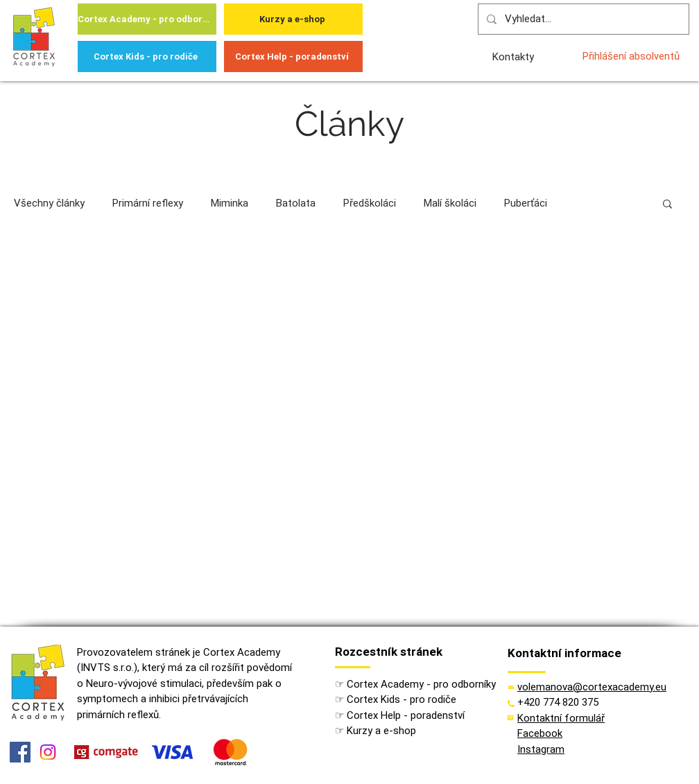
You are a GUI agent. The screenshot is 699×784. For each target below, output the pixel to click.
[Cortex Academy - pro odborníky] (147, 19)
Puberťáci (526, 203)
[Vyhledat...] (582, 19)
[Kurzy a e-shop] (293, 19)
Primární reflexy (148, 203)
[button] (667, 205)
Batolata (296, 203)
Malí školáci (450, 203)
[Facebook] (20, 752)
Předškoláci (370, 203)
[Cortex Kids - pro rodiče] (147, 56)
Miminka (230, 203)
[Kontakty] (514, 56)
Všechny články (49, 203)
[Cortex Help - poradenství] (293, 56)
